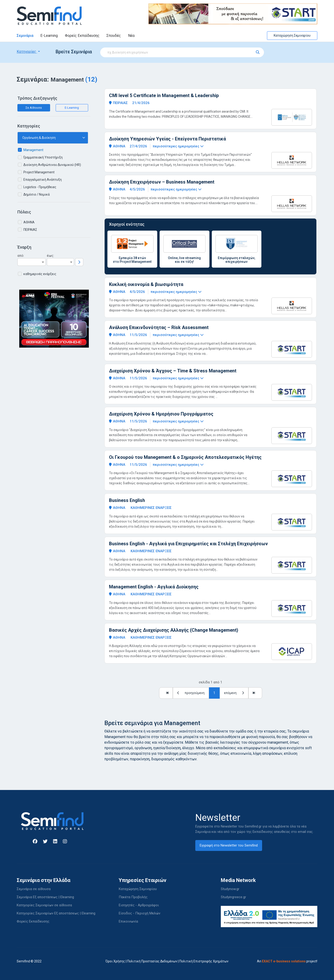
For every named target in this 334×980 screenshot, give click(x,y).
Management (33, 150)
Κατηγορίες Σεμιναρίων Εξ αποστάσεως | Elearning (56, 913)
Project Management (39, 172)
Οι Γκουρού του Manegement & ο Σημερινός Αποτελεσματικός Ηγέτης (185, 457)
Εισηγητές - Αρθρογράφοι (139, 905)
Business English (127, 500)
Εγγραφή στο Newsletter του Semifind (229, 845)
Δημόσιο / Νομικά (37, 194)
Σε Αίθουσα (34, 108)
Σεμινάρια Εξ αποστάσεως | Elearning (45, 897)
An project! (287, 961)
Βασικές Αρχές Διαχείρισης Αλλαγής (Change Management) (174, 630)
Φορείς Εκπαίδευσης (82, 36)
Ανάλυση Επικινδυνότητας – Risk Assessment (159, 327)
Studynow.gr (230, 889)
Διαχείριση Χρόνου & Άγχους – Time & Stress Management (173, 371)
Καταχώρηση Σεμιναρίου (292, 35)
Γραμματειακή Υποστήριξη (43, 157)
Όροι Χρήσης (115, 961)
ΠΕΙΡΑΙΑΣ (30, 230)
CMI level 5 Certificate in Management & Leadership (164, 95)
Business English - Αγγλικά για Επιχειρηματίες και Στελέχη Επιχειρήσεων (188, 544)
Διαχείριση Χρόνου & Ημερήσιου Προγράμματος (161, 414)
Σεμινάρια (25, 36)
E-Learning (49, 36)
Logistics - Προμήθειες (40, 187)
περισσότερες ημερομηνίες (178, 146)
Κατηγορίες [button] (27, 52)
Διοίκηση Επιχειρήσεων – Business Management (162, 182)
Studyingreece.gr (233, 897)
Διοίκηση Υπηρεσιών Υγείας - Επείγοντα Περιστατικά (167, 139)
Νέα (131, 36)
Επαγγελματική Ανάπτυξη (43, 180)
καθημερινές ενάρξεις (40, 274)
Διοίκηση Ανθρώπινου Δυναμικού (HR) (52, 165)
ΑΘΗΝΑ (29, 222)
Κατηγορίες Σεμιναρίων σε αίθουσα (44, 905)
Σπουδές (114, 36)
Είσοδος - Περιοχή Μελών (140, 913)
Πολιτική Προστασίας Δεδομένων (152, 961)
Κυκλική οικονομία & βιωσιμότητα (146, 284)
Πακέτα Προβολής (133, 897)
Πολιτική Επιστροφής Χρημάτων (204, 961)
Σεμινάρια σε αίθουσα (34, 889)
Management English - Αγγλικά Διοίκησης (154, 587)
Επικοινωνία (128, 921)
